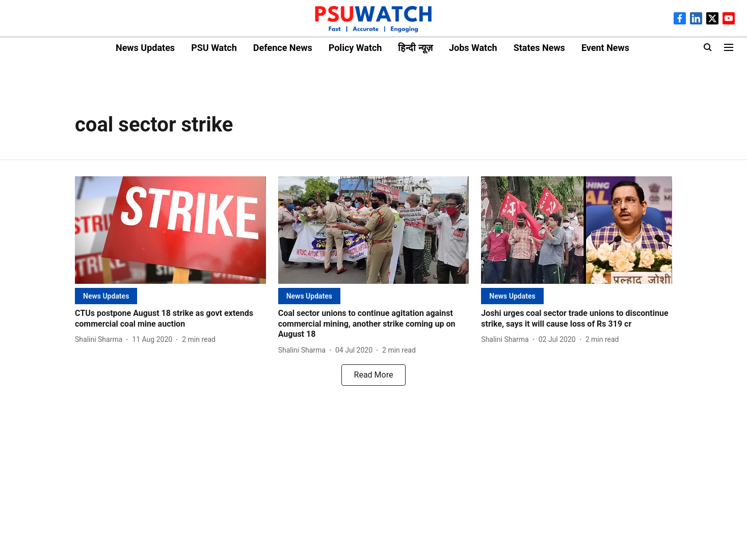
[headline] (170, 319)
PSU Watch (214, 48)
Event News (605, 48)
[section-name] (106, 296)
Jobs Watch (473, 48)
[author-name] (101, 340)
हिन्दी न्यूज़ (415, 48)
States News (539, 48)
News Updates (145, 48)
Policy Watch (355, 48)
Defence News (283, 48)
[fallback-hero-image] (170, 230)
